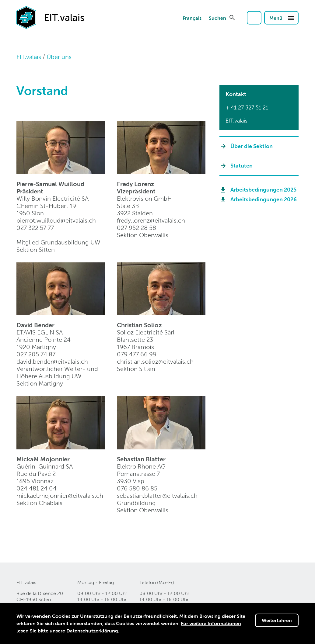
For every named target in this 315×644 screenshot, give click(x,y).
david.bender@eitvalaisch (52, 362)
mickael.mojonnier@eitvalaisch (60, 496)
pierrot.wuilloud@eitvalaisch (56, 220)
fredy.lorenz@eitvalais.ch (151, 220)
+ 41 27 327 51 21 (247, 107)
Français (192, 18)
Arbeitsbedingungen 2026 (264, 199)
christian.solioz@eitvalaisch (155, 362)
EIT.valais (29, 57)
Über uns (59, 57)
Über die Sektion (252, 146)
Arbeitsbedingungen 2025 (263, 190)
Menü (282, 18)
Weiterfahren (277, 620)
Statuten (242, 166)
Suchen (217, 18)
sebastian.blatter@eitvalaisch (157, 496)
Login (254, 18)
